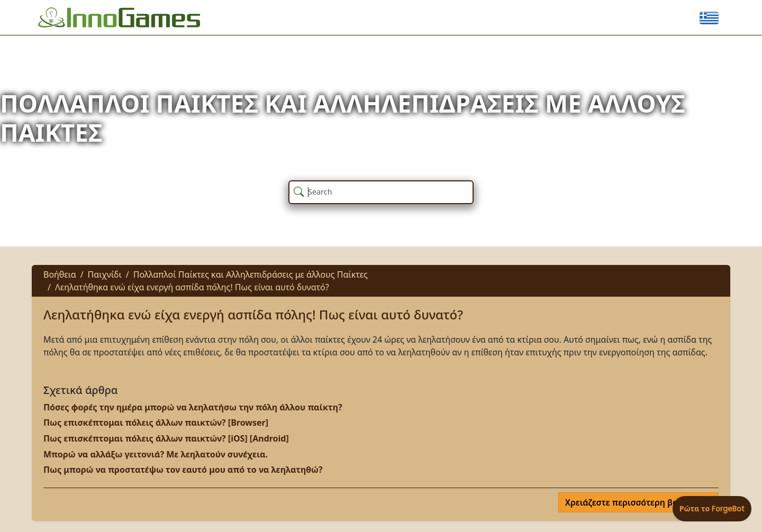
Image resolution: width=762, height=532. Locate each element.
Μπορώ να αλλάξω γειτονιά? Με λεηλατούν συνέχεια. (156, 454)
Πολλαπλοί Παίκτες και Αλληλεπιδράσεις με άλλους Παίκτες (251, 274)
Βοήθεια (60, 274)
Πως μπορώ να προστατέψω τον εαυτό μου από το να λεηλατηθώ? (183, 470)
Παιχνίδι (105, 274)
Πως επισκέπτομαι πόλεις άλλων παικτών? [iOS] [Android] (166, 438)
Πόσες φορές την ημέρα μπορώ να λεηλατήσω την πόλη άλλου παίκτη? (193, 407)
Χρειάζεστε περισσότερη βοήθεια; (635, 502)
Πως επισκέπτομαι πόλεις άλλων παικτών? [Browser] (156, 423)
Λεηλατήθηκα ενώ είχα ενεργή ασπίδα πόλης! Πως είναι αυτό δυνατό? (192, 287)
